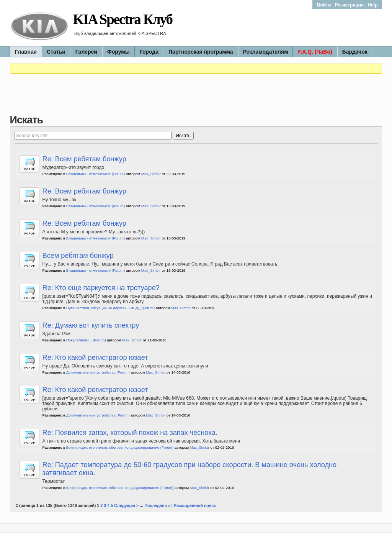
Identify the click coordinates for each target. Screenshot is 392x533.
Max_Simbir (151, 174)
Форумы (118, 52)
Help (372, 5)
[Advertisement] (196, 97)
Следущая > (126, 505)
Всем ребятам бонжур (78, 256)
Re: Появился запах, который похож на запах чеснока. (130, 433)
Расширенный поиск (195, 505)
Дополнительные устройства (91, 372)
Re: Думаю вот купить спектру (91, 325)
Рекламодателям (266, 52)
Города (149, 52)
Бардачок (355, 52)
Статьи (56, 52)
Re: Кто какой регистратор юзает (95, 358)
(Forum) (118, 174)
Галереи (86, 52)
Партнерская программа (201, 52)
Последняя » (157, 505)
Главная (26, 52)
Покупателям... (79, 340)
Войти (325, 5)
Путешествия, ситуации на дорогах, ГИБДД (103, 308)
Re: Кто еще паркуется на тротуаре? (101, 288)
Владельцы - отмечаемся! (88, 174)
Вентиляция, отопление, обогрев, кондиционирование (113, 447)
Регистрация (350, 5)
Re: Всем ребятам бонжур (84, 159)
